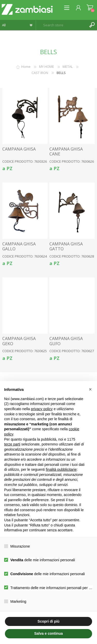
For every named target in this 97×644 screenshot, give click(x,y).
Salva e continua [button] (48, 633)
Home (26, 67)
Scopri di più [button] (48, 621)
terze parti (12, 444)
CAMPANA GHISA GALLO (19, 246)
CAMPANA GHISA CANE (66, 152)
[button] (90, 389)
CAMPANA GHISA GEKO (19, 341)
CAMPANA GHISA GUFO (66, 341)
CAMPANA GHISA (19, 149)
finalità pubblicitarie (61, 469)
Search (92, 25)
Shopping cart (90, 8)
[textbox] (61, 25)
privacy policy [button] (42, 409)
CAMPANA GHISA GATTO (66, 246)
